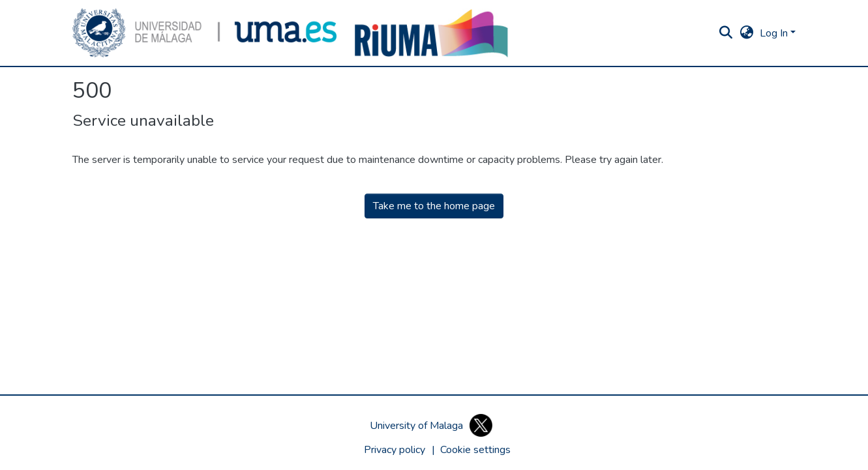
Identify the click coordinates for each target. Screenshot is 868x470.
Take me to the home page (434, 206)
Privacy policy (395, 450)
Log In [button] (775, 33)
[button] (205, 33)
